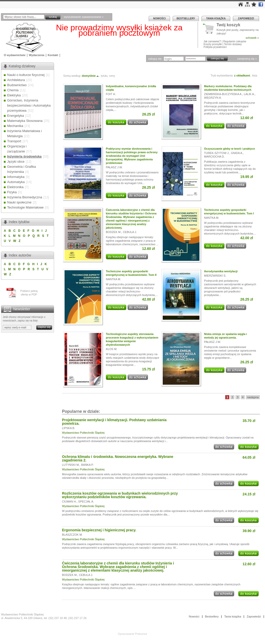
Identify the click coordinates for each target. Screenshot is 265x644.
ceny (112, 76)
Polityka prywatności (215, 47)
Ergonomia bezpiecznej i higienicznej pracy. (99, 530)
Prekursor (141, 634)
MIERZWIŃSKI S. (215, 276)
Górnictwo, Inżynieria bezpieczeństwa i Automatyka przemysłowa (29, 105)
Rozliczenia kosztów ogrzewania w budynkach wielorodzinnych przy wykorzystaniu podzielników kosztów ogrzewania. (120, 495)
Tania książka (216, 18)
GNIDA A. (237, 153)
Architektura (16, 80)
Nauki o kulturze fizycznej (26, 75)
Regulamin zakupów (235, 41)
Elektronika (15, 187)
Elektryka (14, 95)
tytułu (104, 76)
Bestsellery (186, 18)
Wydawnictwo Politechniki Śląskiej (83, 433)
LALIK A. (249, 94)
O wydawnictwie (15, 55)
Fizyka (12, 192)
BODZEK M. (114, 232)
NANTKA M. (212, 218)
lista (255, 75)
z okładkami (242, 75)
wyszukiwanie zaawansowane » (84, 17)
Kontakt (53, 55)
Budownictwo (17, 85)
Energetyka (16, 116)
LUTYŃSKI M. (71, 465)
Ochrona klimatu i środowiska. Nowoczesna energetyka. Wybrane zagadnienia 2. (118, 458)
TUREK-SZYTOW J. (217, 153)
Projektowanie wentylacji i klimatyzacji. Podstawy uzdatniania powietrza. (114, 422)
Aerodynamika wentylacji (221, 271)
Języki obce (16, 162)
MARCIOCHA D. (214, 157)
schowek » (252, 38)
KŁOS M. (112, 349)
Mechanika (15, 126)
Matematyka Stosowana (25, 121)
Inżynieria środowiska (24, 156)
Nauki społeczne (19, 202)
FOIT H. (111, 94)
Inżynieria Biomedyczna (25, 197)
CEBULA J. (130, 232)
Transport (14, 141)
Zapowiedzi (246, 18)
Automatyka (16, 182)
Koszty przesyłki (213, 44)
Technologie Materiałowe (25, 207)
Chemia (13, 90)
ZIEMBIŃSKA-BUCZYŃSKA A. (223, 94)
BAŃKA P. (87, 465)
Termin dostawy (233, 44)
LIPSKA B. (68, 428)
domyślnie (91, 76)
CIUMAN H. (69, 501)
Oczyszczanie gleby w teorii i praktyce (229, 149)
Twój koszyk (228, 25)
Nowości (160, 18)
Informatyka (16, 177)
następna (253, 397)
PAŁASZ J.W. (114, 167)
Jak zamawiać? (212, 41)
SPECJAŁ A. (86, 501)
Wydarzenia (37, 55)
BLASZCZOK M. (72, 535)
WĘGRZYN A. (213, 98)
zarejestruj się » (247, 59)
